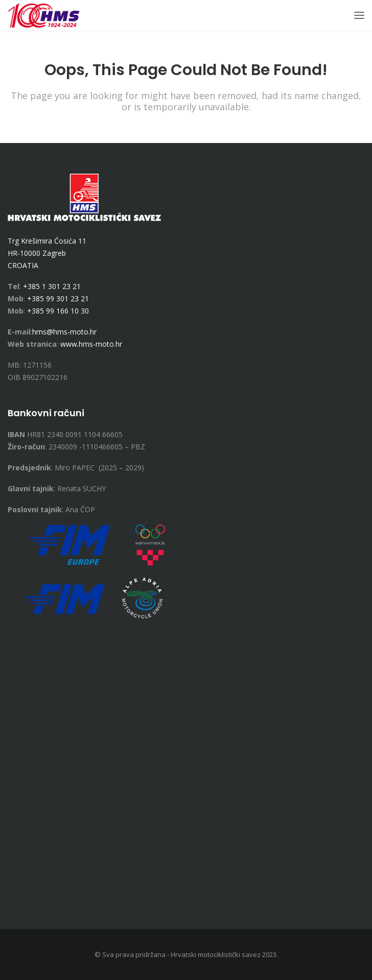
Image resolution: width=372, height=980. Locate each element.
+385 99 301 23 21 (58, 298)
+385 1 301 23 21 (52, 286)
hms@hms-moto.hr (64, 332)
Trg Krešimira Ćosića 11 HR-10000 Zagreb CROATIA (47, 253)
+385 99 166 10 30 (58, 311)
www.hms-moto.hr (91, 344)
